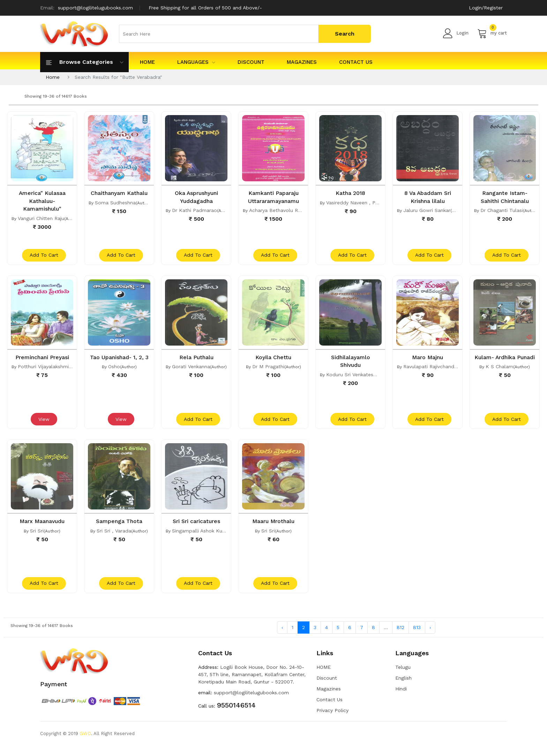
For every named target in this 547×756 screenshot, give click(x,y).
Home (53, 77)
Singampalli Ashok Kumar (202, 537)
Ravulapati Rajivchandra (431, 370)
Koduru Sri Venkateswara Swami (364, 377)
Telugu (403, 677)
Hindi (401, 699)
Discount (251, 62)
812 (400, 637)
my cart (492, 33)
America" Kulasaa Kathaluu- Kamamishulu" (42, 201)
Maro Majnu (428, 360)
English (403, 688)
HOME (147, 62)
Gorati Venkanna (191, 370)
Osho (114, 377)
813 (417, 637)
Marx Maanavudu (42, 528)
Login (456, 33)
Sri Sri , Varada (114, 537)
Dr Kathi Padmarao (194, 210)
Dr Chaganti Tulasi (502, 210)
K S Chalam (499, 377)
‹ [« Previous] (282, 637)
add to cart (43, 258)
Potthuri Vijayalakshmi (43, 370)
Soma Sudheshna (115, 210)
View (43, 426)
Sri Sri (37, 537)
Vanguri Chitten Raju (41, 218)
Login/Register (485, 8)
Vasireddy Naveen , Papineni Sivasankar (372, 202)
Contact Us (356, 62)
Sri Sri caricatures (196, 528)
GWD (85, 744)
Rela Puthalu (196, 360)
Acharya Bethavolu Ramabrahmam (290, 210)
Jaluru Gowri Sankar (427, 210)
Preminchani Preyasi (42, 360)
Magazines (302, 62)
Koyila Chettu (273, 360)
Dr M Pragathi (268, 370)
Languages (196, 62)
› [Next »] (430, 637)
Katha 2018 (350, 193)
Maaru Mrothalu (273, 528)
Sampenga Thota (119, 528)
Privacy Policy (332, 720)
